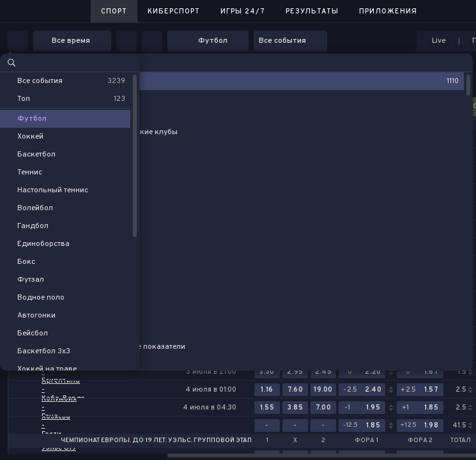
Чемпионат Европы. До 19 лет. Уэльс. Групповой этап (156, 441)
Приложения (388, 11)
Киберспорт (174, 11)
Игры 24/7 (243, 11)
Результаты (312, 11)
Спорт (114, 11)
